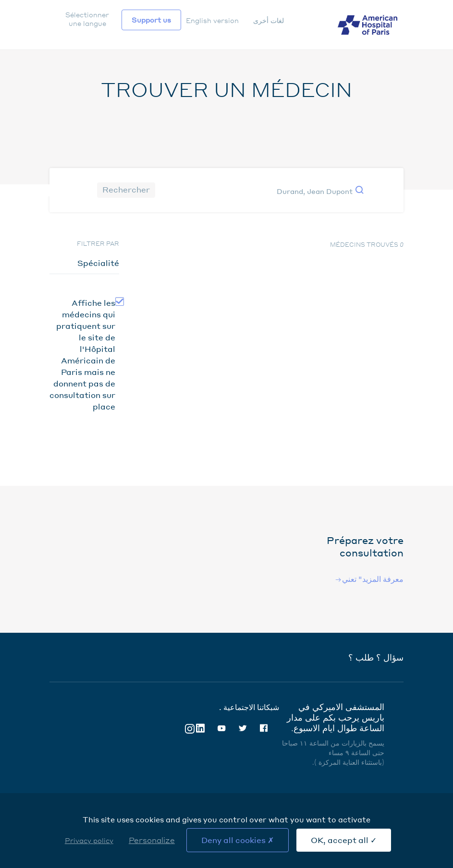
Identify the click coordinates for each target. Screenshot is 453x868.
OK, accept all (344, 840)
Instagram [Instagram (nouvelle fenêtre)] (190, 728)
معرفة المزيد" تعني (373, 579)
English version (212, 20)
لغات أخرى (269, 20)
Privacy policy (89, 840)
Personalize (152, 840)
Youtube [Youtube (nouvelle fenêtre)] (221, 728)
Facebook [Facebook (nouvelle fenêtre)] (264, 728)
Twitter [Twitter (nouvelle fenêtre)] (243, 728)
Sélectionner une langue (87, 19)
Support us (151, 20)
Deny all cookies (238, 840)
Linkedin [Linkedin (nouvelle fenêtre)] (200, 728)
